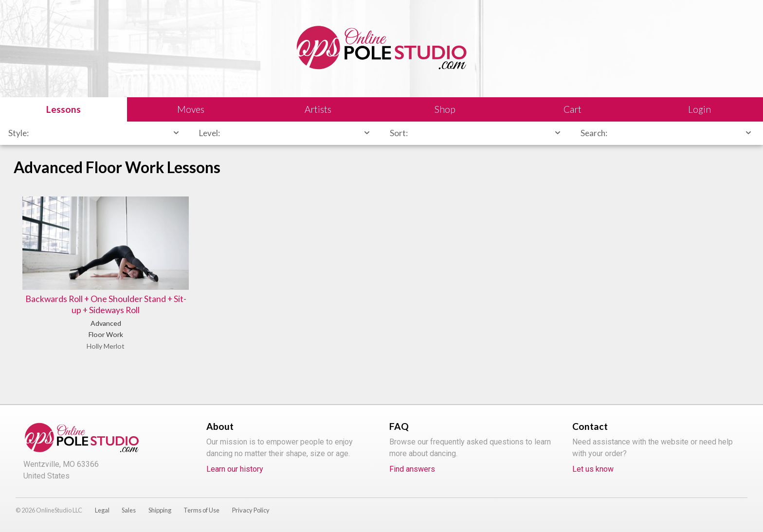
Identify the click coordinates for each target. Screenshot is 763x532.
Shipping (160, 510)
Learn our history (235, 469)
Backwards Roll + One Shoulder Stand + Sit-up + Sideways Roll (106, 304)
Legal (102, 510)
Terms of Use (201, 510)
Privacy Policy (251, 510)
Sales (129, 510)
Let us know (593, 469)
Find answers (412, 469)
